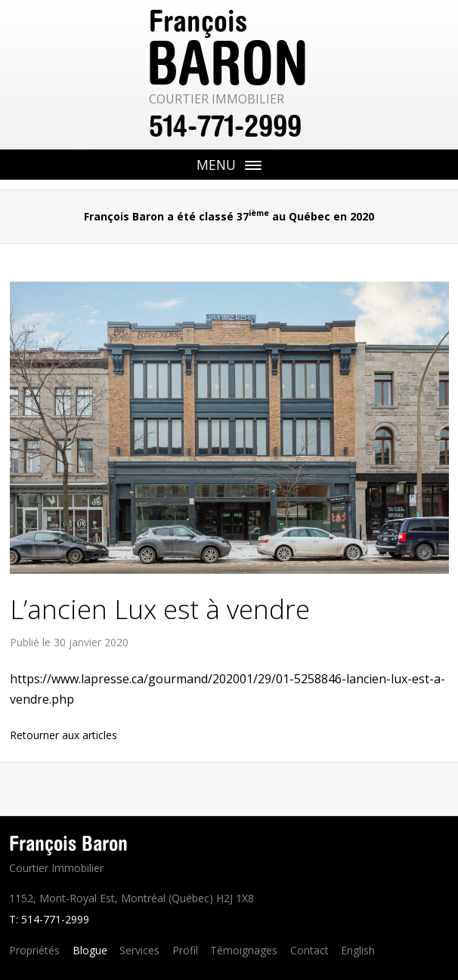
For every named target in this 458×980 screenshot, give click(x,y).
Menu (263, 168)
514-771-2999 (225, 126)
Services (139, 950)
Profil (185, 950)
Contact (309, 950)
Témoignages (244, 950)
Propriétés (34, 950)
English (358, 950)
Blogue (90, 950)
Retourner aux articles (63, 735)
